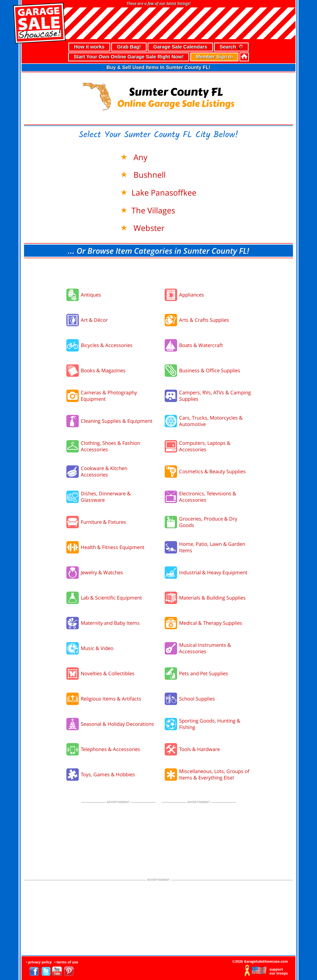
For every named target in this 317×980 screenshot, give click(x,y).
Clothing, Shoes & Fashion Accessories (110, 446)
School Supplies (197, 699)
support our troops (279, 971)
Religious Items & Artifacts (111, 699)
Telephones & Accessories (110, 749)
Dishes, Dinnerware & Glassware (106, 497)
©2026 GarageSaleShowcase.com (260, 961)
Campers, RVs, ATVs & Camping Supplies (215, 396)
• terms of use (66, 962)
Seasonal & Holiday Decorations (117, 724)
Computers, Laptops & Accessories (205, 446)
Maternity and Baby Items (110, 623)
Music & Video (97, 648)
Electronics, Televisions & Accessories (208, 497)
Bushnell (149, 175)
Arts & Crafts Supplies (204, 320)
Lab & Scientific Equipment (111, 598)
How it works (89, 47)
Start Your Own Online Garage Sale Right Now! (129, 57)
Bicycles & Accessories (107, 345)
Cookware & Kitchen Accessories (104, 471)
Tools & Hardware (199, 749)
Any (139, 157)
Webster (148, 228)
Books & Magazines (103, 370)
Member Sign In (214, 57)
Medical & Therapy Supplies (211, 623)
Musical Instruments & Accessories (205, 648)
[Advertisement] (158, 272)
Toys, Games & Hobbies (108, 774)
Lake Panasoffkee (164, 192)
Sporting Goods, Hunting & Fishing (210, 724)
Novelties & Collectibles (108, 673)
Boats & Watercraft (201, 345)
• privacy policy (39, 962)
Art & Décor (94, 320)
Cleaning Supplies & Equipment (117, 421)
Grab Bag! (129, 47)
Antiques (91, 295)
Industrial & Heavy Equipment (213, 572)
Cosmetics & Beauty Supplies (212, 471)
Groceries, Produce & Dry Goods (208, 522)
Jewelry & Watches (102, 572)
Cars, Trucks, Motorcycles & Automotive (211, 421)
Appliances (192, 295)
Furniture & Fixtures (103, 522)
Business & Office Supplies (210, 370)
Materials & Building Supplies (212, 598)
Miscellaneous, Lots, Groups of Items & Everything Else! (214, 774)
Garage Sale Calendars (180, 47)
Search (231, 47)
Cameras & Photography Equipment (109, 396)
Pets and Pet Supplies (204, 673)
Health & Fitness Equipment (113, 547)
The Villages (153, 210)
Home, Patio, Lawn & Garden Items (212, 547)
